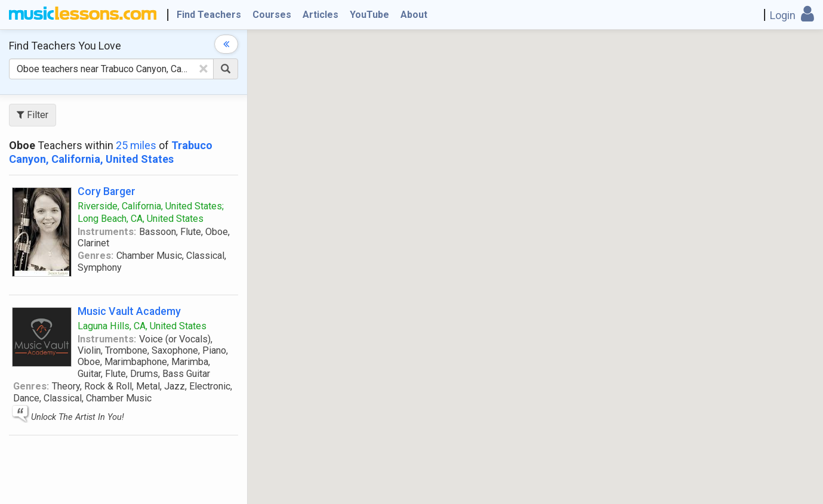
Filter (33, 115)
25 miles (136, 145)
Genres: (95, 256)
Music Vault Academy (129, 311)
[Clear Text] (204, 69)
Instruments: (107, 232)
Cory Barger (107, 191)
